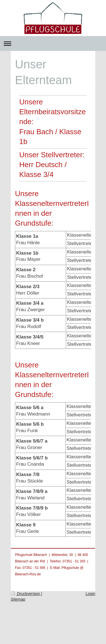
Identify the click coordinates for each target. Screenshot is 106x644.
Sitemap (18, 599)
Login (90, 594)
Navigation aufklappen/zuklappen (53, 43)
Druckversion (26, 594)
